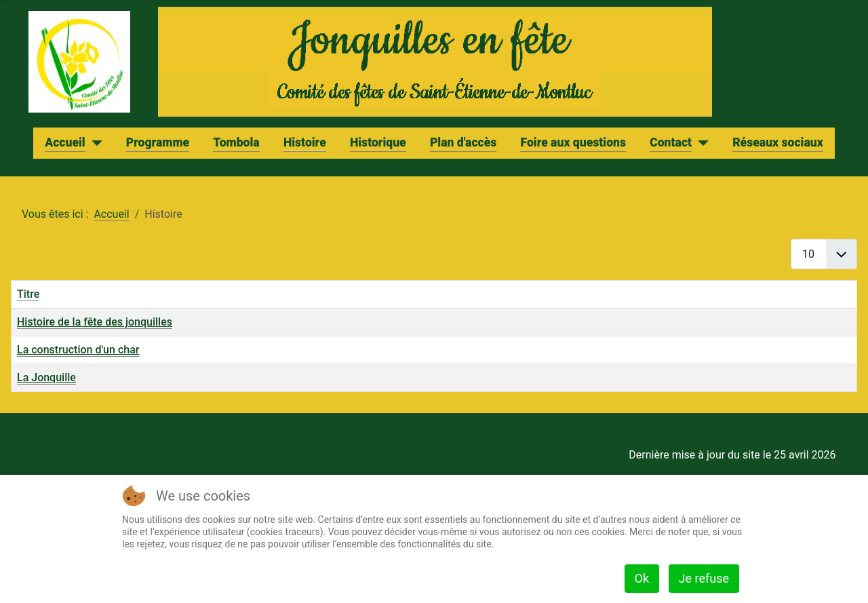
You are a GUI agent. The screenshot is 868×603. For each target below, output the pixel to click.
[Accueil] (94, 143)
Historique (378, 142)
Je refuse (704, 578)
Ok (642, 578)
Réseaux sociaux (778, 142)
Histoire (305, 142)
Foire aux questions (573, 142)
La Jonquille (46, 377)
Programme (158, 142)
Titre (28, 294)
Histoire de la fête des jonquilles (95, 322)
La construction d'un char (78, 350)
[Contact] (700, 143)
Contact (671, 142)
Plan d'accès (463, 142)
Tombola (236, 142)
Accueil (65, 142)
